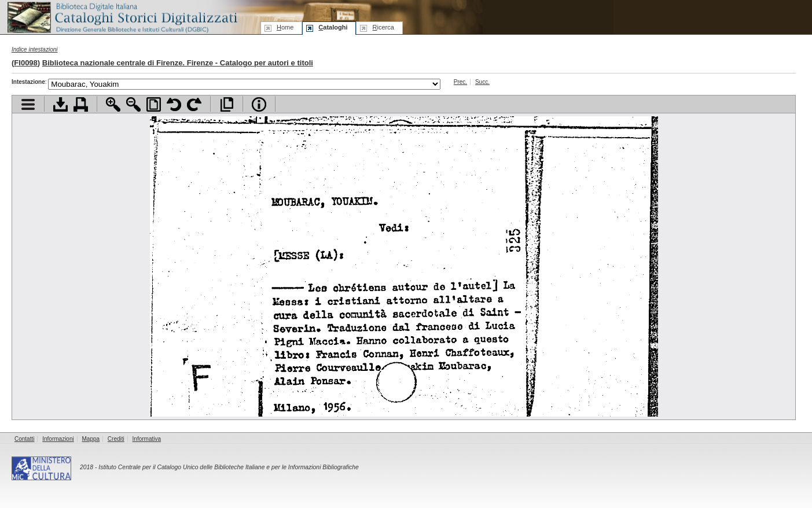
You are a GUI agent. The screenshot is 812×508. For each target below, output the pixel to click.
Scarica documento (60, 104)
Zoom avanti (113, 104)
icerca (383, 27)
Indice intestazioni (35, 49)
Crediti (116, 439)
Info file (259, 104)
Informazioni (58, 439)
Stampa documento (81, 104)
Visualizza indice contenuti (28, 104)
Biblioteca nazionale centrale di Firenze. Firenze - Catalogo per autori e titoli (178, 63)
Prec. (460, 82)
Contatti (24, 439)
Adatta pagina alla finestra (154, 104)
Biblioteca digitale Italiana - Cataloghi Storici (122, 16)
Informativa (147, 439)
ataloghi (333, 27)
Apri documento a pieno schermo (227, 104)
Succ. (482, 82)
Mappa (91, 439)
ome (285, 27)
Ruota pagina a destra (194, 104)
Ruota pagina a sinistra (174, 104)
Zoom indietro (133, 104)
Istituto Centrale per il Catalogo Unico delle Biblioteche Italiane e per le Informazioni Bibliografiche (228, 467)
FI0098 (25, 63)
